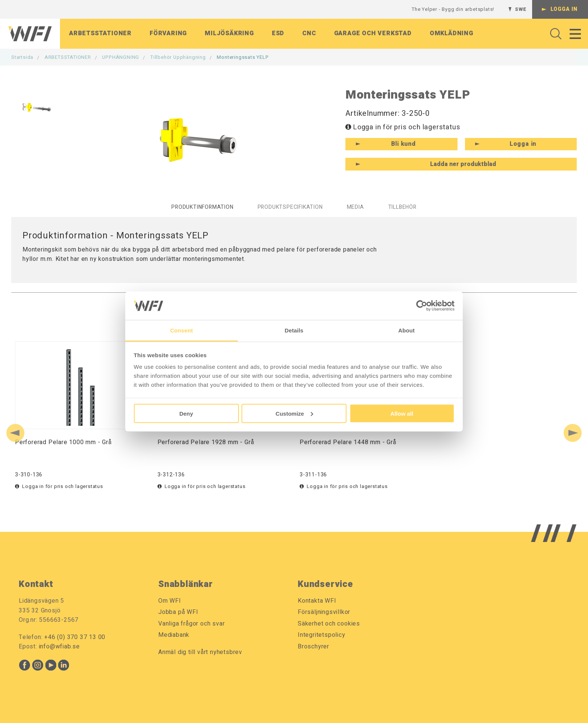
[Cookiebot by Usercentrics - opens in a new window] (422, 305)
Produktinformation (202, 207)
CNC (309, 33)
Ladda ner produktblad (463, 164)
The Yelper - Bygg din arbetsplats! (453, 9)
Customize (294, 413)
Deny (186, 413)
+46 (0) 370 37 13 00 (75, 637)
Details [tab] (294, 330)
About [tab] (406, 330)
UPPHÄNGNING (121, 57)
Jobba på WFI (178, 612)
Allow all (402, 413)
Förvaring (168, 33)
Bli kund (403, 144)
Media (355, 207)
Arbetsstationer (100, 33)
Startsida (22, 57)
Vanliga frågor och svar (191, 624)
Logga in (564, 9)
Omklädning (451, 33)
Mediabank (174, 635)
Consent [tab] (182, 330)
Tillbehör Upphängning (178, 57)
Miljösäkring (229, 33)
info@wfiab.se (59, 647)
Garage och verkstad (373, 33)
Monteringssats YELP (243, 57)
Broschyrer (313, 647)
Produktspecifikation (290, 207)
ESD (278, 33)
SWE (520, 9)
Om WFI (170, 601)
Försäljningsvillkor (324, 612)
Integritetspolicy (322, 635)
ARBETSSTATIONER (68, 57)
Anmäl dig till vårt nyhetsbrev (200, 652)
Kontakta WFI (317, 601)
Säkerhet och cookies (329, 624)
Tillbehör (402, 207)
